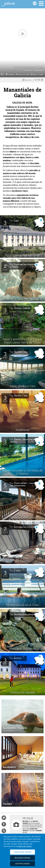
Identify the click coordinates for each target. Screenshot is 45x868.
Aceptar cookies (22, 864)
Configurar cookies (22, 852)
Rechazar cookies (22, 858)
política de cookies (24, 846)
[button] (28, 80)
